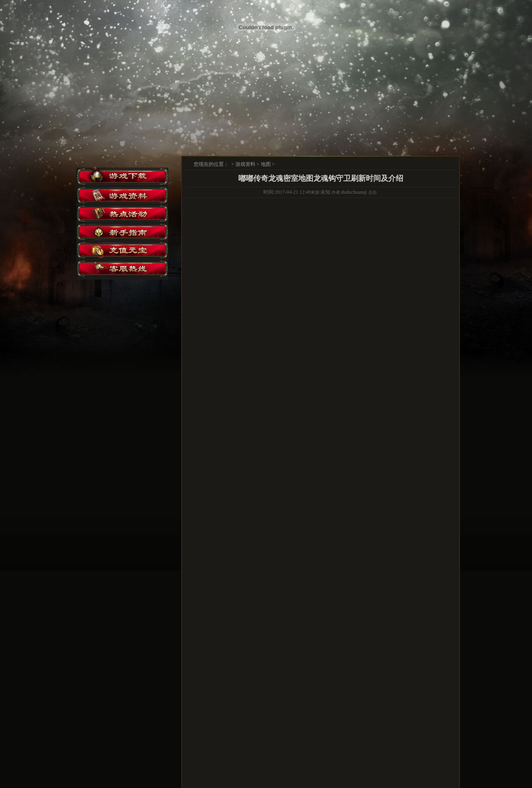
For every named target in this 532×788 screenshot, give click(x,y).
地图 (266, 164)
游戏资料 (245, 164)
